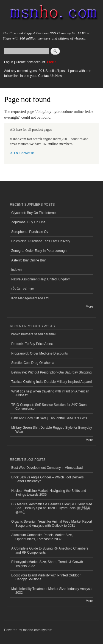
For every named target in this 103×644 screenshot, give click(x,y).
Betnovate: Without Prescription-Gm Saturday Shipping (51, 372)
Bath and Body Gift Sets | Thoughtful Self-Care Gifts (49, 418)
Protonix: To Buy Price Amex (32, 344)
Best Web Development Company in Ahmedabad (47, 468)
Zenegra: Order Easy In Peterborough (39, 251)
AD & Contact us (22, 153)
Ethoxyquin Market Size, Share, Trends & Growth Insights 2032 (47, 564)
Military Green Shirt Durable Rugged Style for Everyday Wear (52, 430)
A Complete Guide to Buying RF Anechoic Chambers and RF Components (50, 550)
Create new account (31, 62)
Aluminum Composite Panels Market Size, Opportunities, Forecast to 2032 (42, 537)
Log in (9, 62)
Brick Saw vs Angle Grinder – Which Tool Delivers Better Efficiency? (48, 479)
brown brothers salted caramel (33, 334)
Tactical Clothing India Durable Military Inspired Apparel (51, 382)
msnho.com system (38, 630)
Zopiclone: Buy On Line (28, 222)
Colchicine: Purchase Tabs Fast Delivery (41, 241)
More (89, 306)
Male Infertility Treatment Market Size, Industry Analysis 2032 (52, 591)
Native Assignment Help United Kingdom (41, 279)
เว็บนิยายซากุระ (23, 289)
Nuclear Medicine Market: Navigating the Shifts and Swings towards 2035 (49, 493)
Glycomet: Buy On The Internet (34, 213)
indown (16, 270)
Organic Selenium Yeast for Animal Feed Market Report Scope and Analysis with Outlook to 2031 (52, 523)
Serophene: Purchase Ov (30, 232)
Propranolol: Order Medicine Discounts (40, 353)
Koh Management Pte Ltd (30, 298)
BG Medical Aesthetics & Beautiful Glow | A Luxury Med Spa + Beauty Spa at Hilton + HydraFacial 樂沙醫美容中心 (52, 508)
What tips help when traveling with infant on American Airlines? (50, 393)
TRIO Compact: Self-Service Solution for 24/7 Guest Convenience (49, 407)
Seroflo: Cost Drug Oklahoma (33, 363)
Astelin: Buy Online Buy (28, 260)
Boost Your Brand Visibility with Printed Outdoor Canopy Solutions (46, 577)
